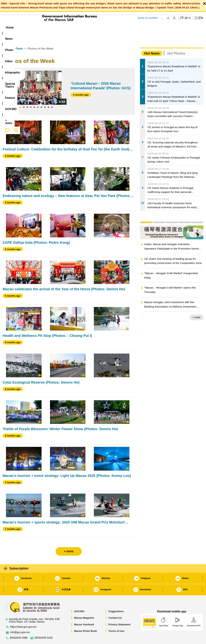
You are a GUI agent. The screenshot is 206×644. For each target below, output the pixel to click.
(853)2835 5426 (44, 627)
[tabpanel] (36, 77)
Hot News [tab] (152, 43)
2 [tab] (24, 97)
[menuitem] (25, 28)
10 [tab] (52, 97)
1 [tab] (20, 97)
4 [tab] (31, 97)
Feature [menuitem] (119, 27)
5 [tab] (34, 97)
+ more (196, 307)
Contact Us (115, 607)
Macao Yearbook (84, 614)
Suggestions (116, 601)
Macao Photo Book (86, 620)
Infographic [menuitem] (73, 27)
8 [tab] (45, 97)
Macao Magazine (84, 607)
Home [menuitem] (10, 27)
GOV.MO (79, 601)
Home (7, 38)
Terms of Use (116, 620)
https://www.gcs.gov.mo (23, 616)
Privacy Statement (119, 614)
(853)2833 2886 (19, 627)
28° (188, 18)
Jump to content (147, 18)
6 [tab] (38, 97)
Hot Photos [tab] (176, 43)
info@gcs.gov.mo (20, 622)
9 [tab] (48, 97)
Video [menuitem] (55, 27)
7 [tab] (41, 97)
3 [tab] (27, 97)
